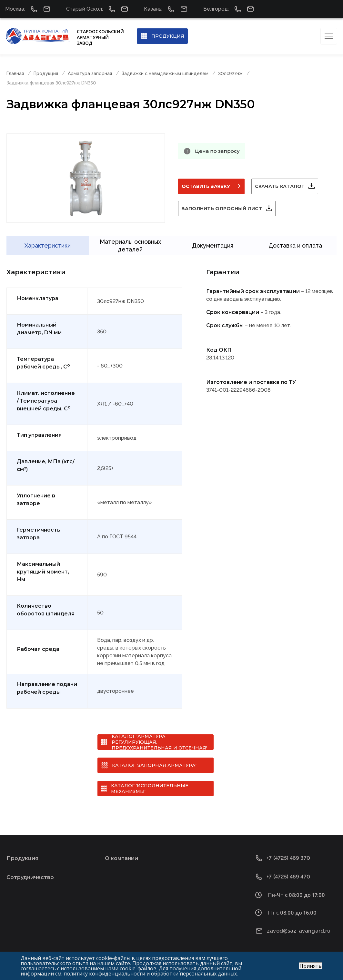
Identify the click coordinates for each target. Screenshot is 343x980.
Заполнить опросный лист (222, 209)
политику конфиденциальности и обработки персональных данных (150, 974)
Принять (311, 966)
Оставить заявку (206, 186)
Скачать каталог (280, 186)
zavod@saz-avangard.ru (299, 931)
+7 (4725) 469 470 (288, 877)
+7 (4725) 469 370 (288, 858)
